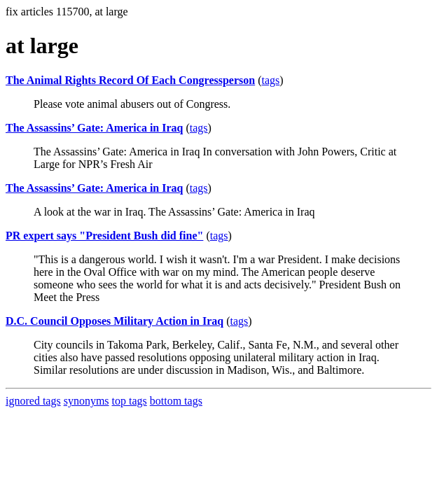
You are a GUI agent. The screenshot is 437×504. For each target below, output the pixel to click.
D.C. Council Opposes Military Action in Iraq (115, 321)
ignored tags (33, 401)
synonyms (86, 401)
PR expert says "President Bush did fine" (104, 236)
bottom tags (176, 401)
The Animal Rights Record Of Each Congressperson (130, 80)
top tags (130, 401)
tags (271, 80)
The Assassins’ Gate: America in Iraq (94, 128)
